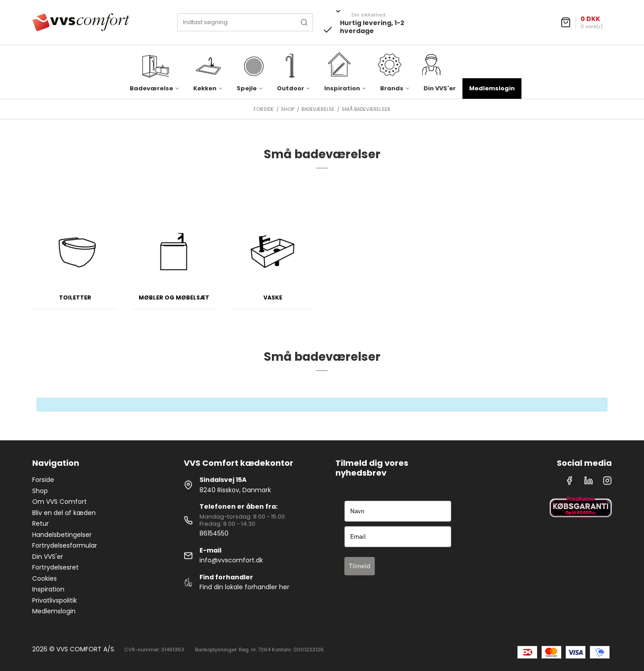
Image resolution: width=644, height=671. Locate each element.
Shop (40, 491)
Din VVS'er (440, 88)
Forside (43, 480)
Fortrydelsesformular (65, 545)
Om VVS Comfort (59, 502)
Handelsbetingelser (62, 535)
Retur (40, 523)
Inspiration (48, 589)
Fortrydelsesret (55, 567)
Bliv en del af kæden (64, 513)
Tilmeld (360, 566)
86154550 (214, 533)
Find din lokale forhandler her (244, 587)
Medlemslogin (492, 88)
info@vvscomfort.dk (231, 560)
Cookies (44, 578)
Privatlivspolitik (55, 600)
